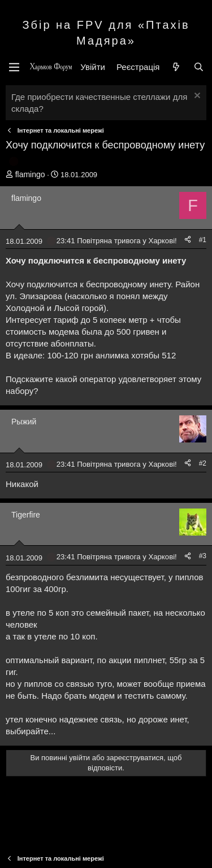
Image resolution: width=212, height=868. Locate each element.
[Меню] (14, 67)
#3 (203, 556)
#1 (203, 240)
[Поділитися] (188, 240)
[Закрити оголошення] (196, 97)
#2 (203, 463)
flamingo (30, 174)
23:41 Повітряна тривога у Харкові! (117, 241)
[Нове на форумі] (176, 67)
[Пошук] (199, 67)
